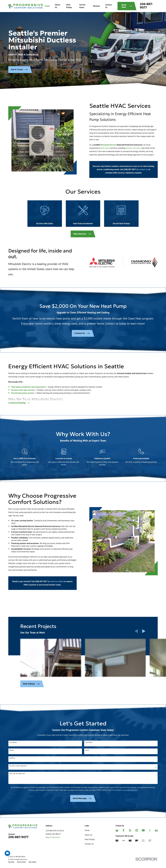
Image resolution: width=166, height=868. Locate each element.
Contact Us (89, 844)
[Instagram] (137, 830)
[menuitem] (11, 862)
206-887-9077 (146, 6)
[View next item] (144, 631)
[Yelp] (130, 830)
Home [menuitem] (47, 6)
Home (87, 830)
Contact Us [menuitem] (109, 6)
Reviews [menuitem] (97, 6)
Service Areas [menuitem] (82, 6)
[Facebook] (124, 830)
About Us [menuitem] (58, 6)
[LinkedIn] (156, 830)
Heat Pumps (90, 839)
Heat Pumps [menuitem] (69, 6)
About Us (88, 835)
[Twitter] (150, 830)
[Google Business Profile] (117, 830)
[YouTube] (143, 830)
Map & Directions (53, 837)
